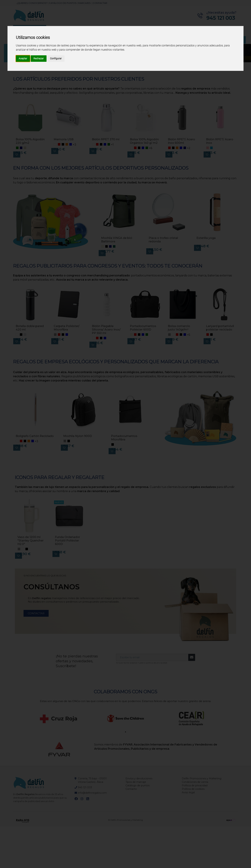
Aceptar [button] (23, 58)
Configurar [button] (56, 58)
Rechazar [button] (39, 58)
